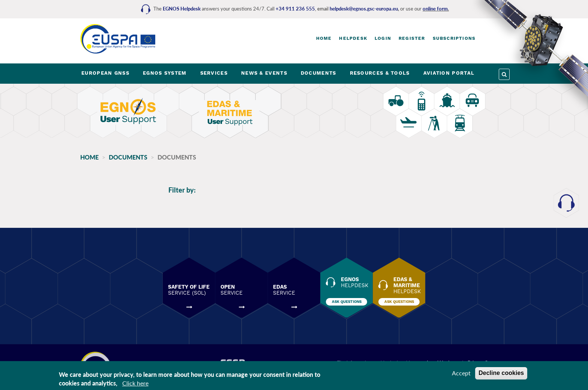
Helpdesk (353, 38)
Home (324, 38)
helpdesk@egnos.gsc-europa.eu (364, 9)
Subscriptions (454, 38)
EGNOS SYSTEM (165, 73)
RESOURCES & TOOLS (380, 73)
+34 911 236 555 (295, 9)
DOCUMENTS (319, 73)
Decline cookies (501, 373)
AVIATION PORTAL (449, 73)
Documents (128, 157)
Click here (135, 383)
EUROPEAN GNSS (105, 73)
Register (412, 38)
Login (383, 38)
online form (435, 9)
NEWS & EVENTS (264, 73)
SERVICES (214, 73)
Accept (461, 373)
